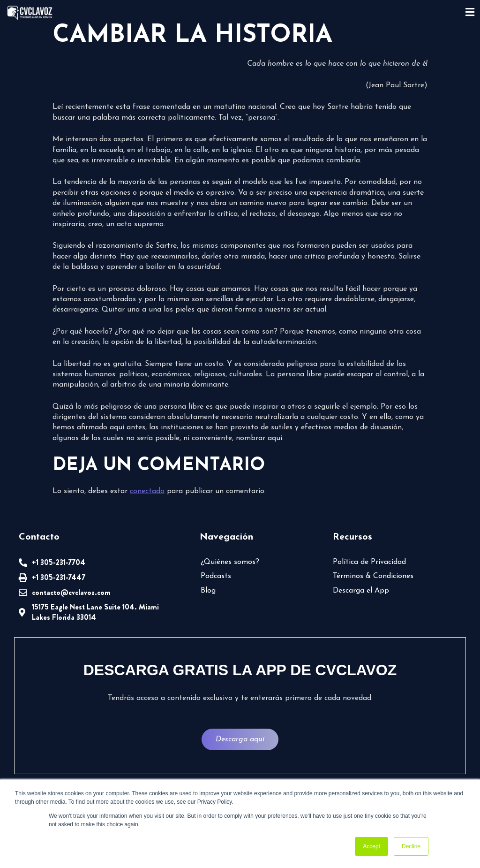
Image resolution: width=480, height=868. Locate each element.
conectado (147, 491)
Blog (208, 591)
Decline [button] (411, 846)
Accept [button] (371, 846)
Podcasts (216, 576)
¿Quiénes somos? (230, 562)
